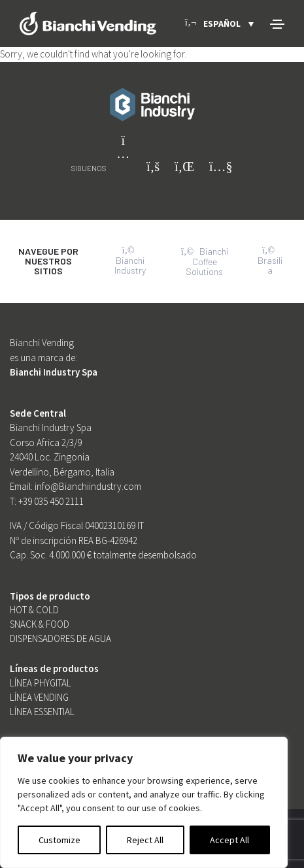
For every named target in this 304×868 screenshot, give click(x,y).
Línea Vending (39, 697)
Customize (59, 840)
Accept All (229, 840)
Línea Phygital (41, 683)
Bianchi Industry (130, 261)
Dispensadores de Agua (60, 638)
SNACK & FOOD (40, 624)
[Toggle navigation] (277, 24)
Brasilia (270, 261)
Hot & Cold (34, 610)
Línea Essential (42, 712)
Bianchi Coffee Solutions (205, 261)
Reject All (145, 840)
